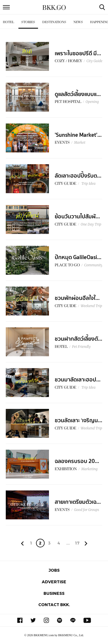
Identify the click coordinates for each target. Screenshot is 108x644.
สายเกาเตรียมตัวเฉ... (78, 502)
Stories (28, 22)
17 (77, 543)
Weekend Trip (91, 306)
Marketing (89, 469)
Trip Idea (88, 183)
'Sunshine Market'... (78, 135)
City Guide (94, 61)
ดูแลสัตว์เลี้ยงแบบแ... (78, 94)
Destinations (54, 22)
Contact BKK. (54, 605)
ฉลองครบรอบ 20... (77, 461)
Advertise (54, 582)
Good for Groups (87, 510)
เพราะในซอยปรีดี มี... (78, 53)
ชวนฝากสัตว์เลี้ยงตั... (78, 339)
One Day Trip (91, 224)
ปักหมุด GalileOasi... (78, 257)
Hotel (8, 22)
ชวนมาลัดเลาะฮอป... (78, 380)
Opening (92, 102)
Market (80, 142)
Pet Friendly (81, 347)
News (78, 22)
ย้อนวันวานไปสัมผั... (77, 217)
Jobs (54, 570)
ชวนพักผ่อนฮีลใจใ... (77, 298)
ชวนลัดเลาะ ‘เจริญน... (78, 420)
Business (54, 593)
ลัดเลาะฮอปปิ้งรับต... (78, 176)
